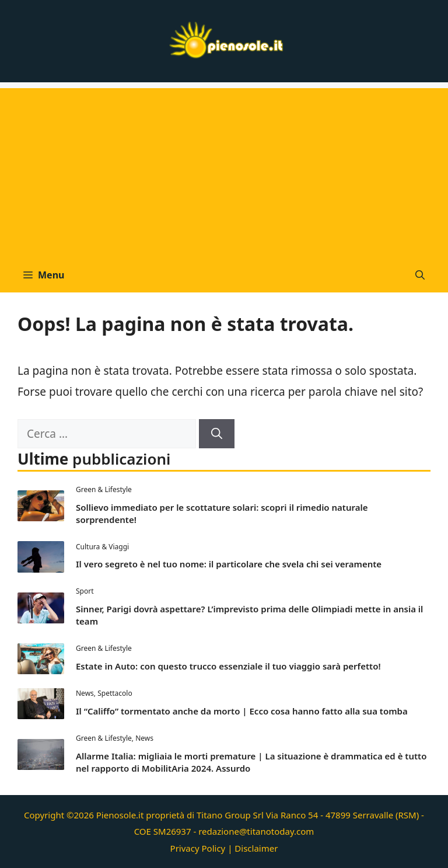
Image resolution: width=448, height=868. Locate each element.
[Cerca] (217, 434)
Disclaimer (256, 848)
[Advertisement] (224, 170)
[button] (420, 275)
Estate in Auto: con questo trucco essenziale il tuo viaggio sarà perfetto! (228, 666)
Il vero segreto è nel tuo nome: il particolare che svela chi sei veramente (229, 564)
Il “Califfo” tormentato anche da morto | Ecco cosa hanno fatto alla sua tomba (242, 711)
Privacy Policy (198, 848)
